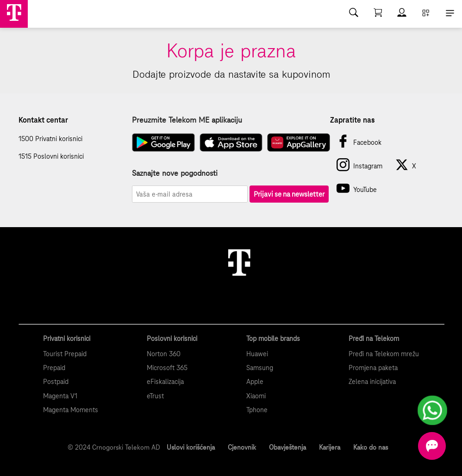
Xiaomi (256, 396)
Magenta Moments (71, 410)
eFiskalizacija (165, 382)
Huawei (257, 354)
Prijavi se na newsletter (289, 194)
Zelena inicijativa (372, 382)
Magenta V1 (60, 396)
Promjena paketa (373, 368)
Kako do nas (371, 447)
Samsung (260, 368)
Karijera (330, 447)
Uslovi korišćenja (191, 447)
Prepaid (54, 368)
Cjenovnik (242, 447)
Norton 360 (164, 354)
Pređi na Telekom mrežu (384, 354)
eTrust (155, 396)
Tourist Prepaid (65, 354)
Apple (255, 382)
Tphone (257, 410)
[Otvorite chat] (432, 446)
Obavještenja (287, 447)
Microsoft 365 (167, 368)
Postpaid (56, 382)
